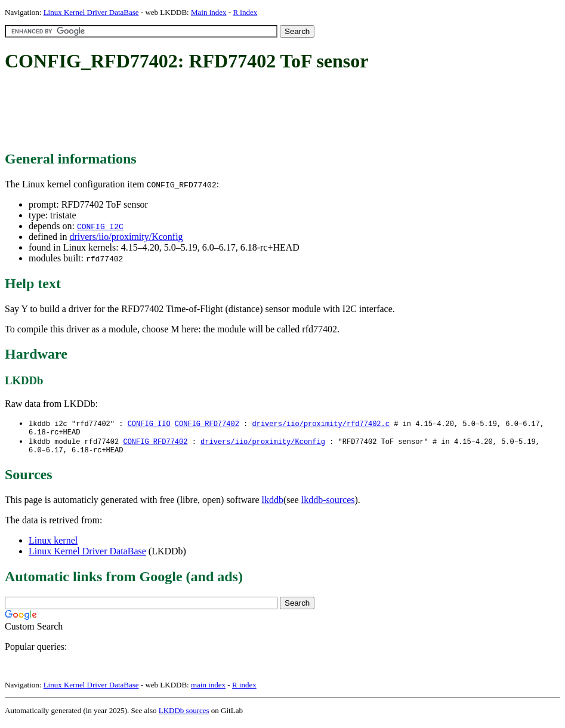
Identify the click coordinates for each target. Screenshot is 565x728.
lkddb (273, 505)
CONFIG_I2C (100, 226)
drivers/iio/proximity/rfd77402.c (320, 424)
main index (208, 690)
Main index (209, 12)
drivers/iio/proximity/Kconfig (126, 237)
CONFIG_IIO (149, 424)
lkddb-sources (328, 505)
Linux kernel (53, 545)
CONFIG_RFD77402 (207, 424)
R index (245, 12)
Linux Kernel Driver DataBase (91, 12)
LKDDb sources (184, 715)
